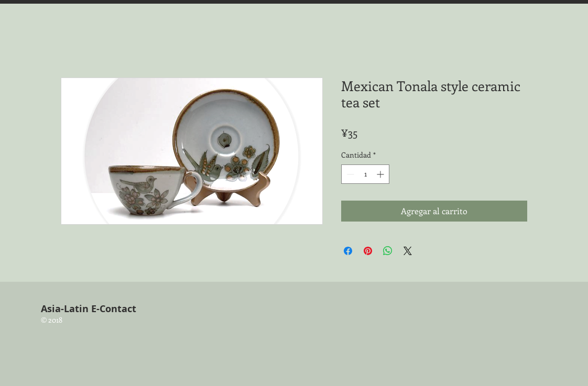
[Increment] (381, 174)
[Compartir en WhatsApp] (388, 251)
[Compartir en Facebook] (348, 251)
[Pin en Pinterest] (368, 251)
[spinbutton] (365, 174)
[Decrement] (349, 174)
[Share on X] (408, 251)
